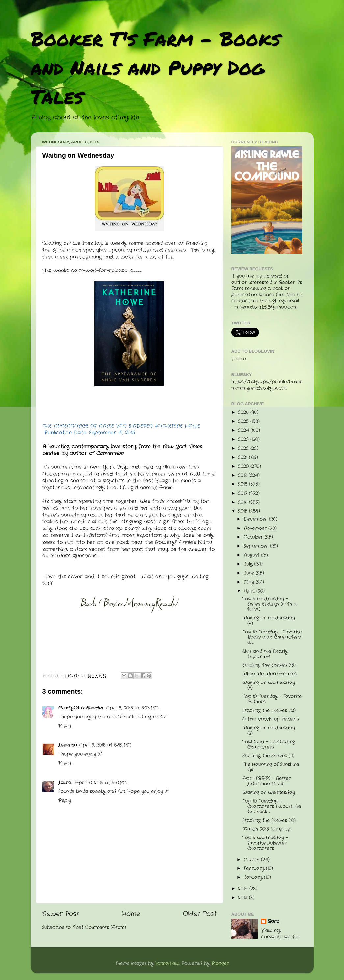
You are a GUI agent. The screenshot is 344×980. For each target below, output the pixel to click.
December (256, 519)
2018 (243, 484)
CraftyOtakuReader (81, 708)
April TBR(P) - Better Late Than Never (266, 781)
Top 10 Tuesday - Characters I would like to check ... (272, 806)
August (252, 555)
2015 (243, 511)
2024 (244, 431)
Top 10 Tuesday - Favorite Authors (272, 699)
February (255, 869)
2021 (243, 458)
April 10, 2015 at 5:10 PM (101, 783)
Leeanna (68, 745)
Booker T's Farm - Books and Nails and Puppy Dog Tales (156, 67)
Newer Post (61, 914)
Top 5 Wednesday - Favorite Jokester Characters (265, 843)
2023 (244, 439)
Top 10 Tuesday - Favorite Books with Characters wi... (272, 637)
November (256, 528)
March (252, 860)
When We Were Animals (269, 674)
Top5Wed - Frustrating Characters (269, 745)
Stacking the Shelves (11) (268, 756)
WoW (159, 717)
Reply (65, 726)
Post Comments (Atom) (100, 928)
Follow (239, 359)
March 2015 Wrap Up (267, 829)
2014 (244, 889)
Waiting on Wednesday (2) (269, 730)
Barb (273, 922)
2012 (243, 898)
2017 (243, 493)
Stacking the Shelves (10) (269, 821)
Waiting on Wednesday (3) (269, 685)
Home (131, 914)
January (254, 877)
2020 (244, 466)
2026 (244, 413)
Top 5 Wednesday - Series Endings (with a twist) (269, 604)
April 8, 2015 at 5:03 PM (132, 708)
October (254, 537)
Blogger (220, 963)
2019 (243, 475)
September (257, 546)
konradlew (167, 963)
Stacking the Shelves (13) (269, 665)
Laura (66, 783)
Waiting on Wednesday (269, 793)
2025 (244, 421)
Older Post (200, 914)
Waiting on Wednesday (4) (269, 620)
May (250, 582)
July (249, 564)
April (250, 591)
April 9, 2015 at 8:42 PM (105, 745)
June (250, 573)
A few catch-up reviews (271, 719)
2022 (244, 448)
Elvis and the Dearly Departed (265, 654)
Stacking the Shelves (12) (269, 711)
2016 (243, 502)
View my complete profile (280, 934)
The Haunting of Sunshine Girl (271, 767)
